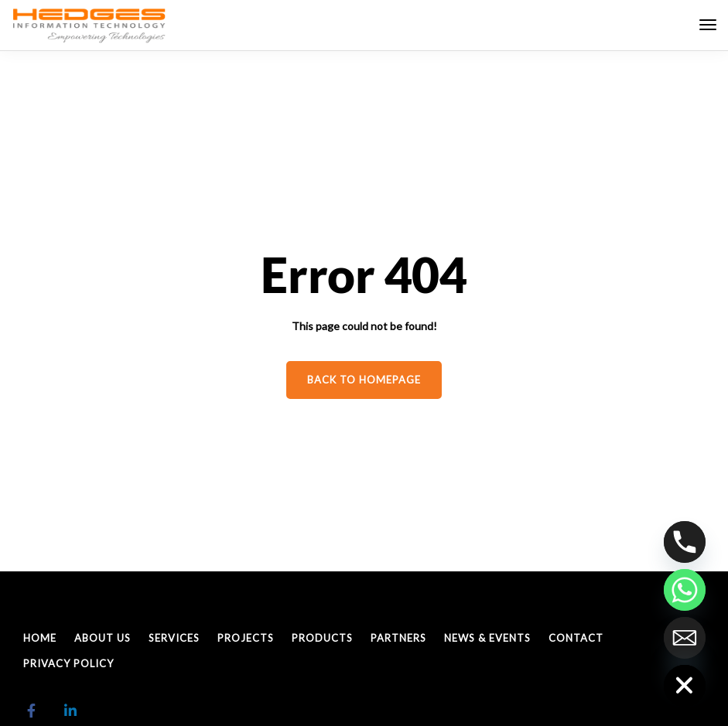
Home (40, 638)
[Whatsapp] (685, 590)
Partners (398, 638)
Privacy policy (68, 663)
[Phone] (685, 542)
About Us (103, 638)
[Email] (685, 638)
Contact (576, 638)
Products (322, 638)
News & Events (487, 638)
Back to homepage (364, 380)
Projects (246, 638)
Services (174, 638)
